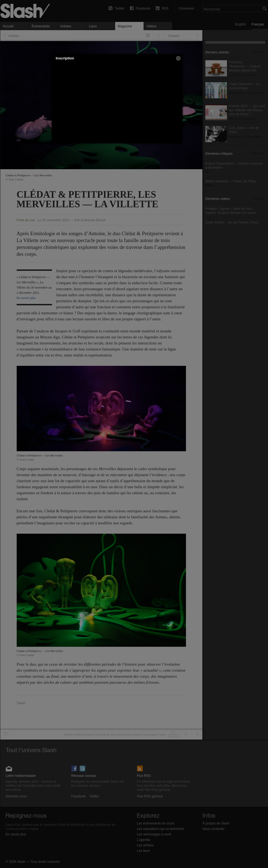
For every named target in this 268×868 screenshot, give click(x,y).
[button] (178, 58)
